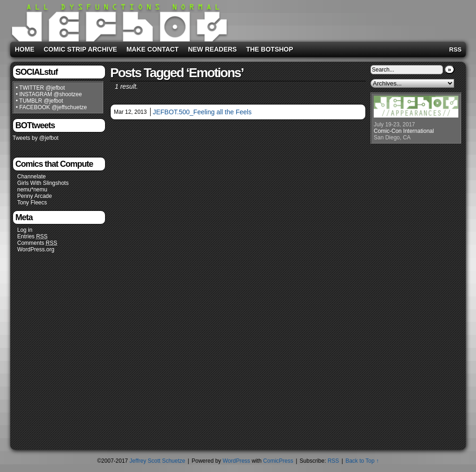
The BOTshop (269, 49)
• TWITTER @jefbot (40, 88)
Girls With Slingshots (43, 183)
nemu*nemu (32, 190)
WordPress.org (36, 249)
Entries (32, 237)
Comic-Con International (404, 131)
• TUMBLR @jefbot (40, 101)
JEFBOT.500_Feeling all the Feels (202, 112)
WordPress (236, 461)
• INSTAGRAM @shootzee (49, 94)
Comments (37, 243)
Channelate (31, 177)
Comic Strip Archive (80, 49)
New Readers (212, 49)
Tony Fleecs (32, 203)
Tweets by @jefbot (36, 138)
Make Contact (153, 49)
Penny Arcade (35, 196)
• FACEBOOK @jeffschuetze (51, 107)
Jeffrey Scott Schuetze (158, 461)
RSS (455, 49)
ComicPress (278, 461)
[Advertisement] (347, 19)
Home (25, 49)
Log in (25, 230)
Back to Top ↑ (362, 461)
